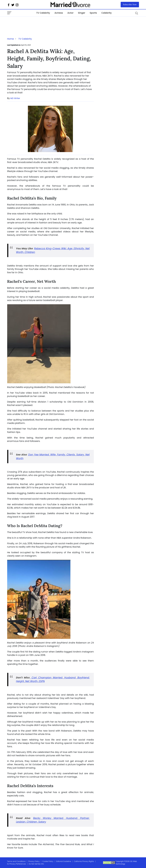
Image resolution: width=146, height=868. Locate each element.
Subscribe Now (130, 4)
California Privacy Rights (84, 861)
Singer (82, 13)
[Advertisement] (30, 22)
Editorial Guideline (64, 861)
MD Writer (15, 98)
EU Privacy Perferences (17, 864)
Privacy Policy (34, 861)
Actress (59, 13)
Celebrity (107, 13)
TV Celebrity (43, 13)
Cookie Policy (48, 861)
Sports (93, 13)
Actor (70, 13)
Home (11, 39)
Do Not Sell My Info (36, 864)
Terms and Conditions (16, 861)
